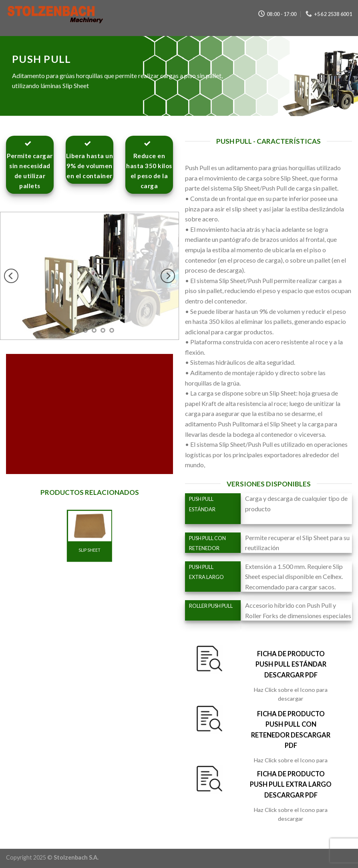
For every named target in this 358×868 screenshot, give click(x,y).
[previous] (11, 276)
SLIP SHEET (89, 550)
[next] (168, 276)
